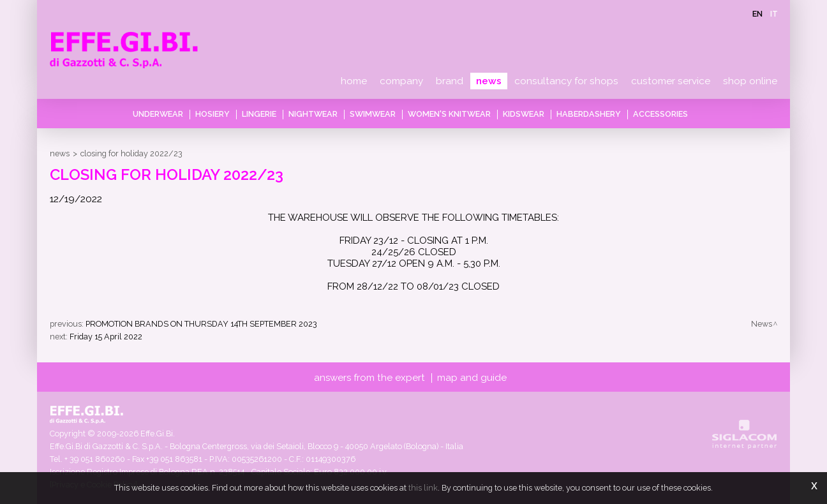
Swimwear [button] (373, 114)
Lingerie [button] (259, 114)
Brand (450, 81)
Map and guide (472, 378)
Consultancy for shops (566, 81)
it (774, 14)
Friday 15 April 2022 (106, 337)
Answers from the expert (369, 378)
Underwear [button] (158, 114)
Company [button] (401, 81)
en (757, 14)
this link (423, 488)
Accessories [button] (660, 114)
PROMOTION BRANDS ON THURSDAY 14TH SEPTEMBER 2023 (201, 324)
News (489, 81)
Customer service (671, 81)
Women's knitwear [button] (449, 114)
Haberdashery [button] (589, 114)
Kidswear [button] (524, 114)
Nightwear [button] (313, 114)
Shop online (750, 81)
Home (354, 81)
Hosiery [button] (212, 114)
